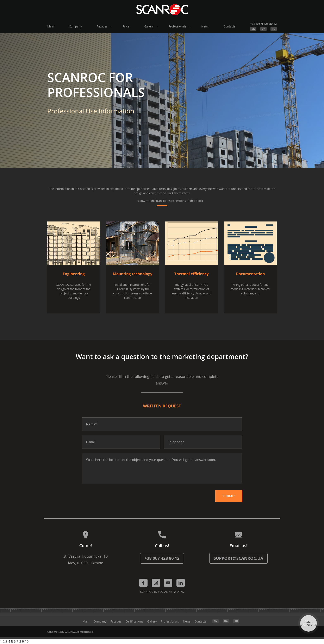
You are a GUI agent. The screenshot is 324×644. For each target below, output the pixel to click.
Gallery (149, 26)
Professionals (177, 26)
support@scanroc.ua (238, 558)
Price (126, 26)
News (205, 26)
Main (51, 26)
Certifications (134, 621)
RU (273, 29)
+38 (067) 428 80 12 (263, 24)
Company (75, 26)
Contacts (229, 26)
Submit (229, 496)
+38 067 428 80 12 (162, 558)
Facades (102, 26)
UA (263, 29)
